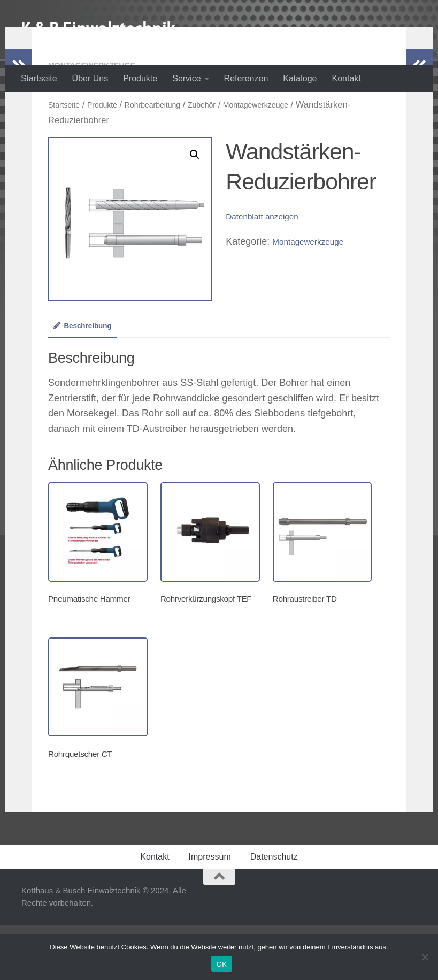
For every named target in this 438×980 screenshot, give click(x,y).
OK (222, 964)
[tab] (87, 373)
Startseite (39, 78)
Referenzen (246, 78)
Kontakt (346, 78)
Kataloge (300, 78)
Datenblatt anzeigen (268, 259)
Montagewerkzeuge (98, 108)
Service (186, 78)
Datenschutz (274, 912)
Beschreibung (87, 370)
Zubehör (226, 147)
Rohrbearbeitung (169, 147)
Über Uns (90, 78)
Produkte (140, 78)
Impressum (210, 912)
